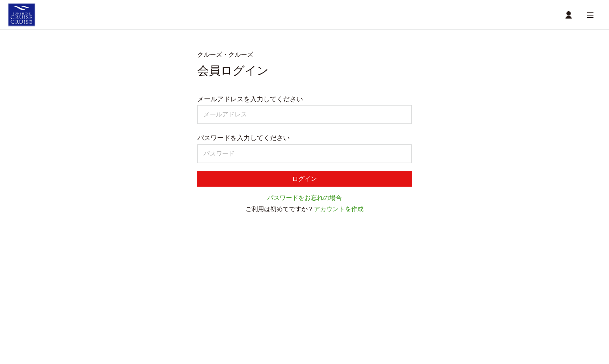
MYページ (296, 284)
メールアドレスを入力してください (250, 101)
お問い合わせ (317, 319)
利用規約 (231, 319)
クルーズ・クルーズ (131, 261)
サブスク (120, 298)
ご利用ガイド (127, 319)
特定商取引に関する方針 (181, 319)
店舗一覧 (233, 284)
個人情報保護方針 (273, 319)
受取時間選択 (174, 284)
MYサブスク (240, 307)
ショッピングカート (131, 284)
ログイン (304, 181)
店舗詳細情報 (264, 284)
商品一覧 (206, 284)
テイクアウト (124, 276)
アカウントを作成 (339, 212)
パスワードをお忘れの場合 (304, 201)
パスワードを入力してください (244, 140)
